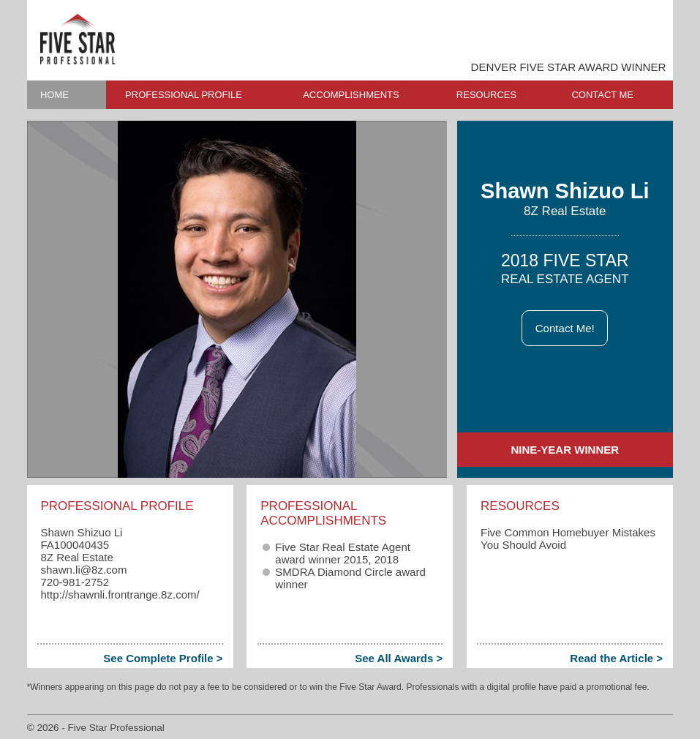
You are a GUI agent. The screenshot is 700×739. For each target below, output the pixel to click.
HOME (54, 95)
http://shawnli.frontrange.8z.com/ (120, 594)
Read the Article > (616, 658)
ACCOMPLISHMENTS (351, 95)
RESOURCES (486, 95)
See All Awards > (399, 658)
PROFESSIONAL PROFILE (184, 95)
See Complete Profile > (163, 658)
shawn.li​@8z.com (83, 570)
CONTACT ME (602, 95)
